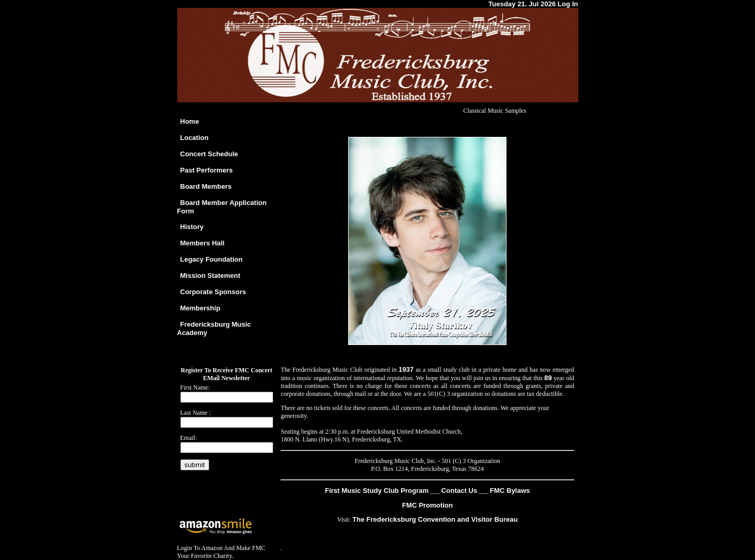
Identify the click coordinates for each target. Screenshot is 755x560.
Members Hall (203, 243)
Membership (201, 308)
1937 (406, 369)
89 (548, 378)
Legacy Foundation (212, 259)
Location (195, 138)
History (192, 227)
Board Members (206, 186)
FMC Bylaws (510, 491)
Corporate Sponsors (213, 292)
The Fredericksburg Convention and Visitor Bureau (435, 519)
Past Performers (207, 170)
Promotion (435, 505)
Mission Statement (211, 276)
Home (190, 121)
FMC (409, 505)
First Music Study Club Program (377, 491)
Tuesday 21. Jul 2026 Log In (533, 4)
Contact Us (460, 491)
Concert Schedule (209, 154)
